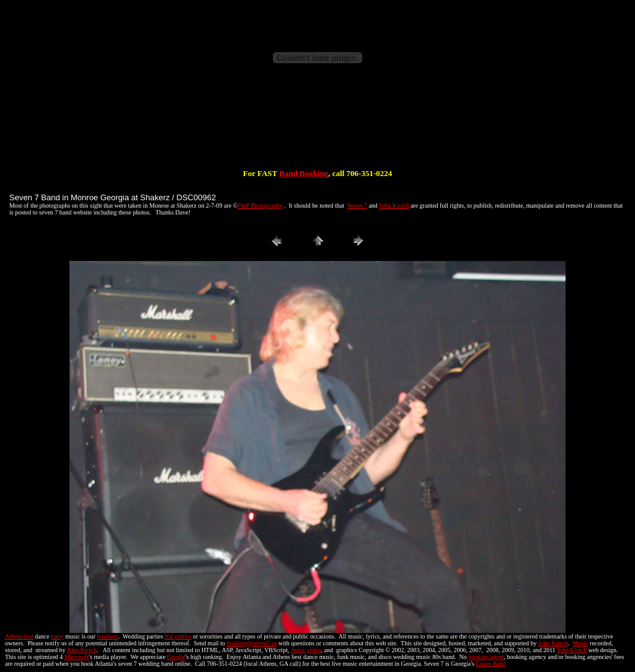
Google (176, 657)
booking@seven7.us (251, 643)
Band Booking (304, 173)
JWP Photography (260, 206)
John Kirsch (394, 206)
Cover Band (491, 664)
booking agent (486, 657)
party (57, 636)
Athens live (19, 636)
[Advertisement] (317, 129)
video (314, 650)
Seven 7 (357, 206)
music (298, 650)
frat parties (178, 636)
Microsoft (77, 657)
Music (581, 643)
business (108, 636)
